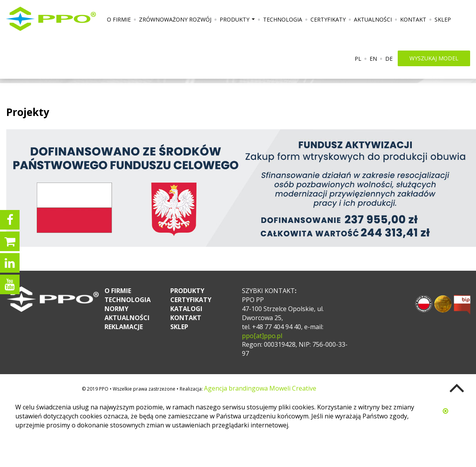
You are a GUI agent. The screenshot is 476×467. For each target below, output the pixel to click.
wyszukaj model (434, 58)
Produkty (238, 22)
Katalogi (186, 309)
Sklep (443, 19)
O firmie (119, 19)
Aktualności (373, 19)
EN (373, 59)
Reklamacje (124, 327)
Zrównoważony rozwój (175, 19)
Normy (116, 309)
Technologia (283, 19)
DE (389, 59)
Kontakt (413, 19)
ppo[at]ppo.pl (262, 336)
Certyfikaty (328, 19)
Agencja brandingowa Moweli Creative (260, 388)
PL (358, 59)
